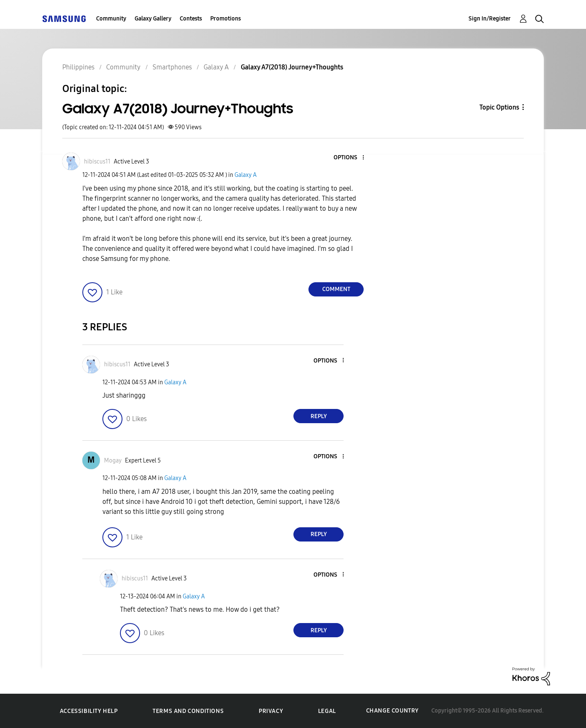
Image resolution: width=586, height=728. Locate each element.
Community (111, 19)
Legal (327, 711)
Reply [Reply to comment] (319, 416)
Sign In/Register (490, 19)
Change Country (392, 711)
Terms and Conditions (188, 711)
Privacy (271, 711)
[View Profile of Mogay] (113, 461)
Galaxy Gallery (153, 19)
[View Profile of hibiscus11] (97, 162)
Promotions (225, 19)
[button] (349, 158)
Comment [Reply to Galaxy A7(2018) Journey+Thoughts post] (336, 289)
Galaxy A (246, 175)
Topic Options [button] (499, 107)
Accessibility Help (89, 711)
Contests (191, 19)
